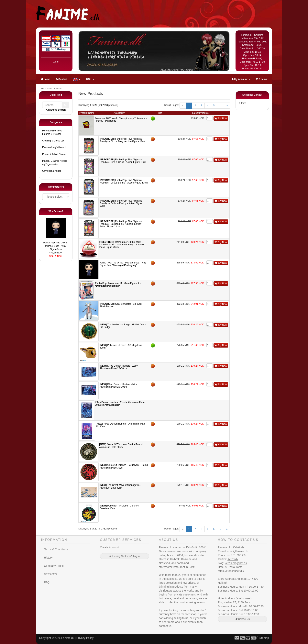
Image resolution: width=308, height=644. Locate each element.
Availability (119, 113)
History (48, 558)
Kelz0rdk (233, 559)
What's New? (56, 211)
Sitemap (264, 638)
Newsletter (50, 574)
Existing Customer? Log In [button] (125, 556)
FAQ (47, 582)
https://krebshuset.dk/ (231, 571)
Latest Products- (201, 113)
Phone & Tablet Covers (54, 154)
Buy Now (221, 118)
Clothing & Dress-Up (53, 141)
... (220, 105)
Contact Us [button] (242, 619)
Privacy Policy (85, 638)
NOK (90, 79)
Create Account (109, 547)
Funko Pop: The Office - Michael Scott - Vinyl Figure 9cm (56, 246)
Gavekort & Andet (51, 171)
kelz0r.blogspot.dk (236, 563)
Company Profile (54, 566)
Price (159, 113)
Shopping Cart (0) (252, 95)
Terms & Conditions (56, 549)
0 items (261, 79)
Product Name (87, 113)
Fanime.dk (68, 638)
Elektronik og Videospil (54, 147)
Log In (56, 62)
